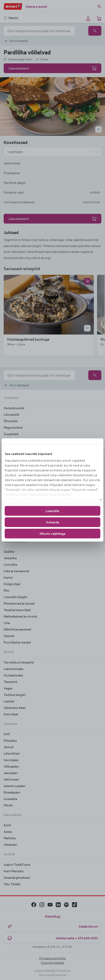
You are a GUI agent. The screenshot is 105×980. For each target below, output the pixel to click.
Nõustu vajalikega (52, 533)
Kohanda (53, 522)
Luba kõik (52, 511)
